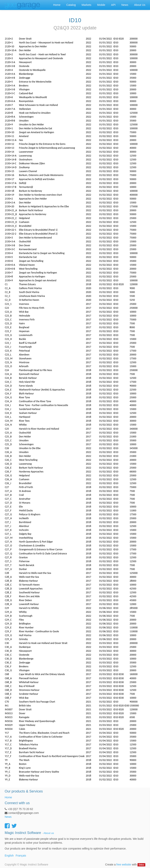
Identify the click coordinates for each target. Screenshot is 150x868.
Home (8, 797)
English (9, 856)
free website (124, 864)
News (8, 817)
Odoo (141, 865)
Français (21, 856)
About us (49, 833)
